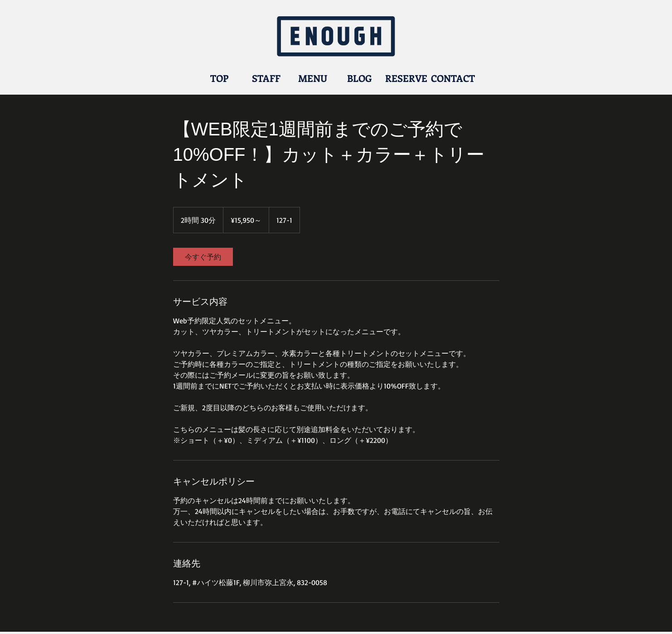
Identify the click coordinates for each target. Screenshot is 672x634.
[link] (203, 257)
